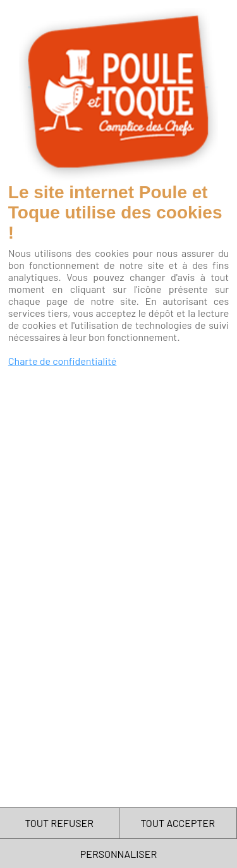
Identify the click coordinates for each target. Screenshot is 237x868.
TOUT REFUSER (59, 823)
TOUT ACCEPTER (178, 823)
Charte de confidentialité (63, 361)
